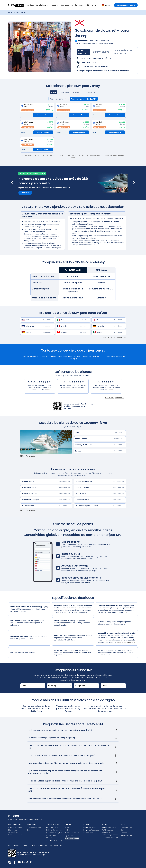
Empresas (65, 5)
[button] (30, 5)
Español (106, 5)
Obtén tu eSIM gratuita (126, 5)
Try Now (25, 193)
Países (17, 12)
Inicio (10, 12)
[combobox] (107, 5)
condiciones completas (126, 642)
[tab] (84, 52)
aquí (126, 612)
